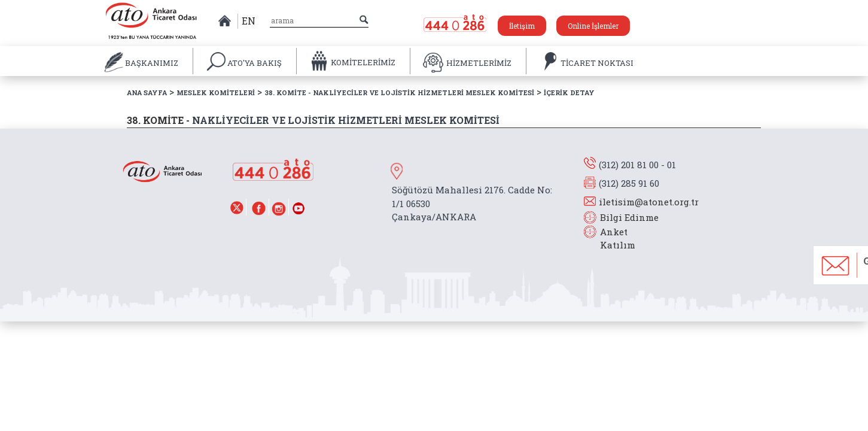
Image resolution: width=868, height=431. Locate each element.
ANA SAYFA (147, 92)
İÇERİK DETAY (569, 92)
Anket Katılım (612, 239)
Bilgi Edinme (629, 217)
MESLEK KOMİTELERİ (216, 92)
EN (249, 21)
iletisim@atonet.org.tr (649, 202)
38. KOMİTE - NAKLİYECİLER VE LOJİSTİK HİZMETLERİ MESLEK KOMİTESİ (399, 92)
